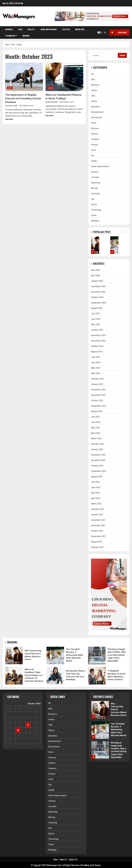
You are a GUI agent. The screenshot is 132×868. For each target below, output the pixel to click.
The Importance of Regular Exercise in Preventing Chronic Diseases (24, 77)
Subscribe (118, 32)
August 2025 (97, 308)
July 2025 (95, 314)
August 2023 (97, 411)
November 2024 (98, 341)
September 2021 (99, 536)
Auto (93, 79)
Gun (93, 156)
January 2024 (97, 384)
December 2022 (98, 455)
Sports (94, 204)
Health (30, 29)
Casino (94, 90)
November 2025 (98, 292)
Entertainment (97, 112)
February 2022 (98, 509)
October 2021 (97, 531)
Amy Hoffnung (53, 102)
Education (95, 107)
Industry (95, 172)
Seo (93, 199)
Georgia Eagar (13, 106)
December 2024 (98, 335)
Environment (97, 118)
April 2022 (96, 498)
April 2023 (96, 433)
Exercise (95, 128)
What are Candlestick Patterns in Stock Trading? (64, 77)
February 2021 (98, 547)
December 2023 (98, 390)
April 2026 (96, 276)
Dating (94, 101)
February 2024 (98, 379)
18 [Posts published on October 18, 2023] (18, 730)
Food (20, 29)
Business (9, 29)
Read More (9, 119)
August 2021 (97, 542)
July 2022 (95, 482)
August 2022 (97, 477)
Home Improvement (49, 29)
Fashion (95, 134)
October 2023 (97, 401)
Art (92, 74)
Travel (94, 215)
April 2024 (96, 373)
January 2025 (97, 330)
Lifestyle (66, 29)
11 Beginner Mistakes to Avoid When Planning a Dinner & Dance (97, 676)
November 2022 (98, 460)
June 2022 (96, 487)
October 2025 (97, 297)
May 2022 (96, 493)
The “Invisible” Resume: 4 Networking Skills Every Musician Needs (114, 245)
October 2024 (97, 346)
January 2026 (97, 281)
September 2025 (99, 303)
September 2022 (99, 471)
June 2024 (96, 362)
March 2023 (96, 439)
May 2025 (96, 324)
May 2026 (96, 270)
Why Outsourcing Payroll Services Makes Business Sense (95, 245)
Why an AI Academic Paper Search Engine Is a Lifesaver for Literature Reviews (14, 676)
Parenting (95, 194)
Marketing (80, 29)
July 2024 (95, 357)
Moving (94, 188)
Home (56, 859)
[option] (99, 246)
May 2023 (96, 428)
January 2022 (97, 515)
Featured (95, 139)
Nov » (38, 745)
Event (94, 123)
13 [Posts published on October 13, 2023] (28, 725)
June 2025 (96, 319)
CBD (93, 96)
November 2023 (98, 395)
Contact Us (73, 859)
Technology (10, 36)
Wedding (26, 36)
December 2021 (98, 520)
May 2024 (96, 368)
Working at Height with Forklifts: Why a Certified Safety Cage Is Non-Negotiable (97, 655)
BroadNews (85, 865)
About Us (63, 859)
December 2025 (98, 286)
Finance (51, 88)
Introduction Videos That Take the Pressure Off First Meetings (55, 676)
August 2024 (97, 352)
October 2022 (97, 466)
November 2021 (98, 525)
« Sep (7, 745)
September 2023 (99, 406)
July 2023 (95, 417)
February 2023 (98, 444)
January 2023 (97, 449)
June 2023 (96, 422)
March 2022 (96, 504)
